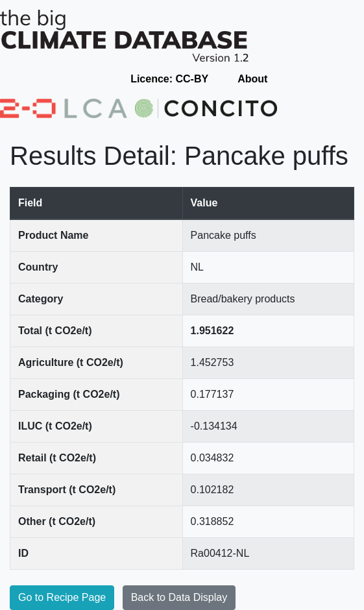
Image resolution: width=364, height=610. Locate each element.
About (252, 79)
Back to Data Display (179, 597)
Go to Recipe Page (62, 597)
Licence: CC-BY (169, 79)
